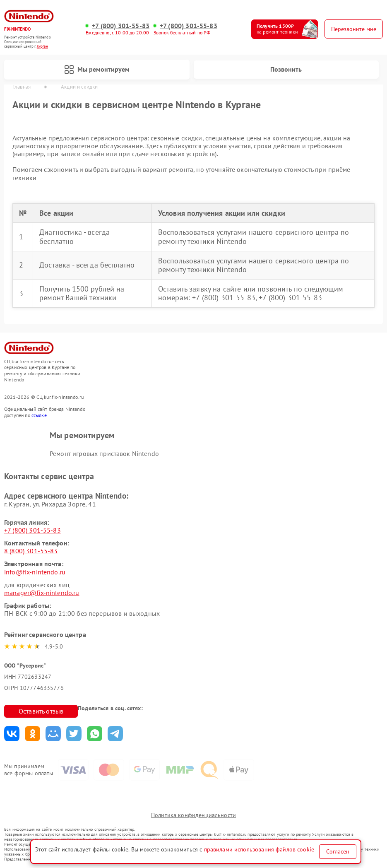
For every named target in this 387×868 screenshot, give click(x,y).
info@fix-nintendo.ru (35, 572)
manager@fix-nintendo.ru (42, 593)
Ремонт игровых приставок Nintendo (104, 453)
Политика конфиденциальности (193, 815)
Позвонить (286, 69)
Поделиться (12, 734)
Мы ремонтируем (97, 70)
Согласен (338, 851)
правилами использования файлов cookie (259, 849)
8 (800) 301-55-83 (31, 551)
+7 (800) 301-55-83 (121, 26)
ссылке (39, 415)
